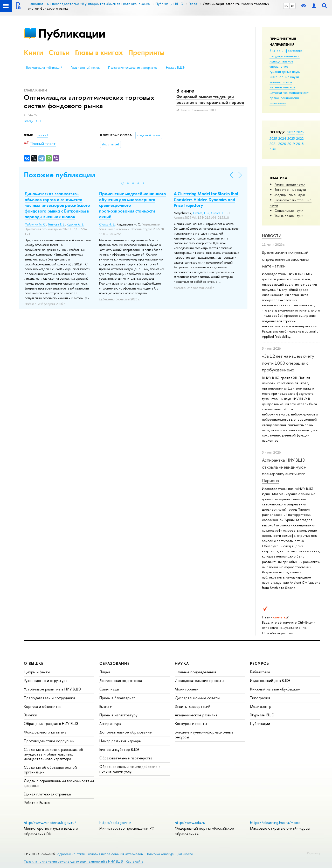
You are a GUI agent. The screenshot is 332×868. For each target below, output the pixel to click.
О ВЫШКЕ (34, 663)
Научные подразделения (195, 672)
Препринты (146, 52)
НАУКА (182, 663)
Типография (260, 698)
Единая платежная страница (47, 794)
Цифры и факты (37, 672)
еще (273, 149)
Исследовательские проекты (199, 680)
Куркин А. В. (75, 224)
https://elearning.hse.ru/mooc (275, 823)
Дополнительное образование (126, 732)
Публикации (72, 33)
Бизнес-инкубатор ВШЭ (119, 749)
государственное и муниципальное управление (285, 61)
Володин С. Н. (33, 121)
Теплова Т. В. (56, 224)
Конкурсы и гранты (191, 724)
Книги (34, 52)
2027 (291, 132)
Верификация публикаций (44, 68)
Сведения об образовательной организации (50, 770)
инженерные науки (284, 77)
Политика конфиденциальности (169, 854)
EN (293, 6)
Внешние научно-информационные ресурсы (204, 734)
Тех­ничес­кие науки (289, 216)
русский (43, 135)
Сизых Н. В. (107, 224)
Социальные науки (289, 210)
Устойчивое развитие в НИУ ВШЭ (52, 689)
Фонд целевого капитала (45, 732)
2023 (291, 138)
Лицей (105, 672)
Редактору (314, 853)
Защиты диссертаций (193, 706)
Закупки (30, 715)
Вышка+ (106, 706)
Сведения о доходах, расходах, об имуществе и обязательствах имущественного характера (53, 754)
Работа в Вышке (37, 803)
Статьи (59, 52)
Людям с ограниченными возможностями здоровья (59, 783)
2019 (291, 144)
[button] (123, 183)
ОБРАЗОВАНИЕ (114, 663)
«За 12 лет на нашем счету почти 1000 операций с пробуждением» (288, 363)
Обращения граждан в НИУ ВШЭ (51, 724)
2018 (300, 144)
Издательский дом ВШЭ (270, 680)
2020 (282, 144)
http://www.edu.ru (190, 823)
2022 (300, 138)
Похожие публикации (60, 175)
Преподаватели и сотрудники (49, 698)
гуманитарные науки (285, 72)
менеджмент (299, 93)
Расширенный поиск (85, 68)
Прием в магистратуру (118, 715)
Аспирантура (110, 724)
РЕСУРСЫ (260, 663)
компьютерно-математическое (282, 84)
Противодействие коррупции (49, 741)
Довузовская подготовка (121, 680)
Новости (272, 236)
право (274, 98)
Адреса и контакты (71, 854)
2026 (300, 132)
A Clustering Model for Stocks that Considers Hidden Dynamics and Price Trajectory (206, 199)
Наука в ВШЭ (175, 68)
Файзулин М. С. (35, 224)
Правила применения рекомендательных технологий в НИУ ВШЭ (74, 861)
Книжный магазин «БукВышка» (275, 689)
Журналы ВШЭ (262, 715)
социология (290, 98)
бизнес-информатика (286, 51)
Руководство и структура (46, 680)
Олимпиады (109, 689)
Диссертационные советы (197, 698)
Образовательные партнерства (126, 758)
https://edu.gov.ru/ (115, 823)
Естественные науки (290, 189)
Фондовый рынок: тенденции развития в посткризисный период (210, 100)
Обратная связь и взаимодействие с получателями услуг (130, 769)
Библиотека (260, 672)
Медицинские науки (290, 195)
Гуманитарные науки (290, 184)
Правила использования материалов (133, 68)
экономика (278, 103)
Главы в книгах (99, 52)
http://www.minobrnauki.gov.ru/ (50, 823)
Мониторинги (187, 689)
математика (279, 93)
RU (286, 6)
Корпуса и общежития (43, 706)
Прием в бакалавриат (117, 698)
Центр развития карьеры (120, 741)
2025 (273, 138)
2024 (282, 138)
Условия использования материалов (115, 854)
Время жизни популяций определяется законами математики (286, 259)
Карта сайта (134, 861)
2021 (273, 144)
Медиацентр (261, 706)
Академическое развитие (196, 715)
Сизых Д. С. (201, 213)
